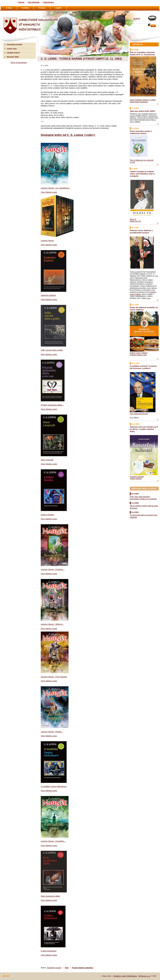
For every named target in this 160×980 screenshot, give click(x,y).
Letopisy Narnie (47, 240)
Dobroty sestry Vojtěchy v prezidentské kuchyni (141, 231)
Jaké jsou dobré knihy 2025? (143, 111)
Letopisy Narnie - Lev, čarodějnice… (56, 188)
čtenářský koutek (54, 968)
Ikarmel (21, 2)
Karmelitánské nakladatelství (15, 12)
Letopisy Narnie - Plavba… (52, 732)
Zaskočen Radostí (48, 295)
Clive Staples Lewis (49, 192)
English (59, 8)
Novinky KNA (13, 57)
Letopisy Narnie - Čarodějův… (53, 841)
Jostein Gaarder (136, 478)
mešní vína (12, 49)
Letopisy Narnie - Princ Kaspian (54, 677)
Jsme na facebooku (19, 62)
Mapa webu (107, 976)
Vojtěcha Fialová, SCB (138, 355)
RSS (8, 976)
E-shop (9, 8)
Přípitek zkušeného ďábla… (52, 405)
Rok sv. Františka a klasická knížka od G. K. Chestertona (142, 53)
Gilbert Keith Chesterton (139, 102)
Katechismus (49, 2)
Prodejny (42, 8)
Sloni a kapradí (47, 460)
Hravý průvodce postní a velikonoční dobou (141, 132)
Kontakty (25, 8)
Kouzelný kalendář (137, 477)
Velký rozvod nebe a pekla (52, 350)
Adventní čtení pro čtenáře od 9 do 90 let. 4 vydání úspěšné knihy (144, 429)
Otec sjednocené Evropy (139, 414)
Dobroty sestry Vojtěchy (139, 353)
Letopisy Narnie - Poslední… (53, 569)
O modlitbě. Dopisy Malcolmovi (54, 786)
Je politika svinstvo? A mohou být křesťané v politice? (143, 367)
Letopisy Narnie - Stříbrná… (52, 624)
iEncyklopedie (34, 2)
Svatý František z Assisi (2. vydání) (143, 100)
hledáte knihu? (13, 53)
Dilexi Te (133, 219)
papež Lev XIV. (135, 221)
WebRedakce (132, 976)
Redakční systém (120, 976)
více (149, 298)
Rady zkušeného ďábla (50, 896)
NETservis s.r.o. (144, 976)
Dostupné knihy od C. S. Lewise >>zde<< (68, 135)
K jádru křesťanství (49, 951)
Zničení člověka (47, 515)
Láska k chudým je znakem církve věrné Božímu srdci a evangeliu (142, 174)
